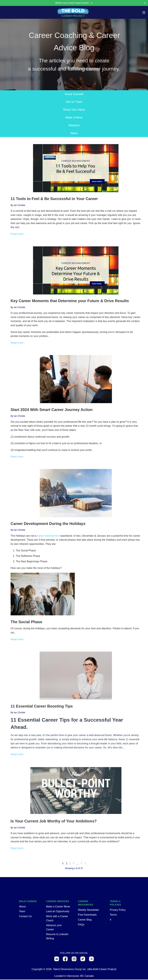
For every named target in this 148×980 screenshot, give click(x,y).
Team (22, 912)
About (22, 907)
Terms (113, 915)
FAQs (81, 925)
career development (48, 536)
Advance (74, 126)
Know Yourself (74, 94)
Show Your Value (74, 110)
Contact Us (25, 917)
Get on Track (74, 102)
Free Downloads (87, 915)
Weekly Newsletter (89, 910)
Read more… (18, 234)
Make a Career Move (58, 907)
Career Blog (85, 920)
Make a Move (74, 118)
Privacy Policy (118, 910)
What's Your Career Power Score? (74, 3)
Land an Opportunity (58, 912)
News (74, 134)
